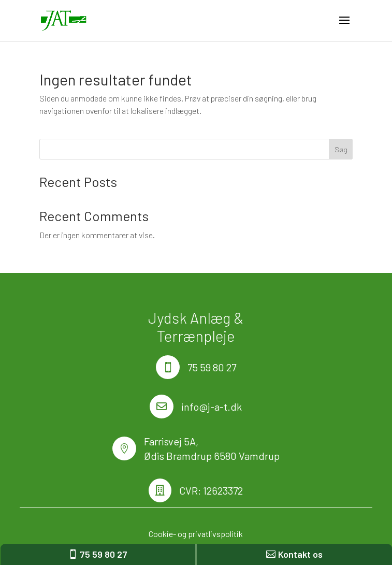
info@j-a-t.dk (212, 407)
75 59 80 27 (212, 367)
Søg (341, 149)
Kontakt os (300, 554)
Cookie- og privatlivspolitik (196, 534)
